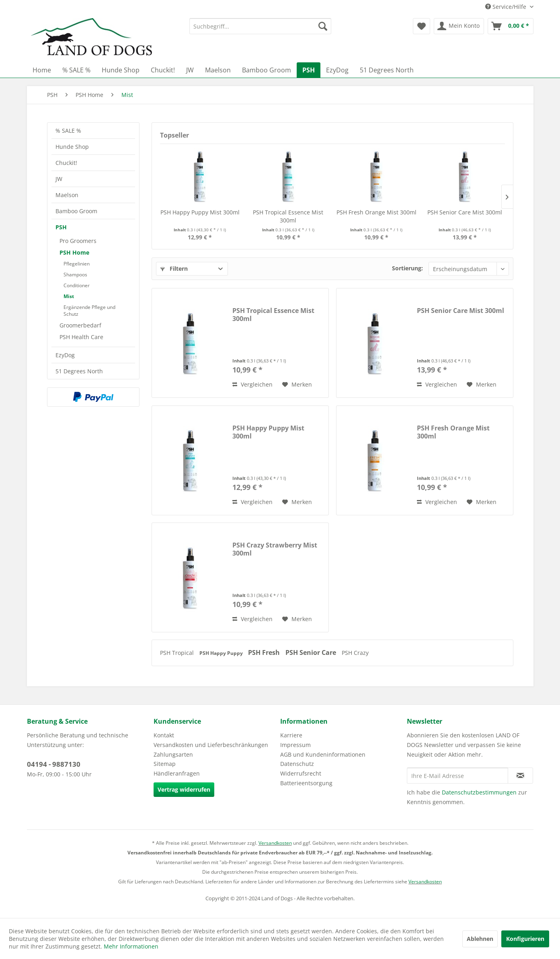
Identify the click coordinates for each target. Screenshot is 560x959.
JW (59, 179)
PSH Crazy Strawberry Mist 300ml (275, 549)
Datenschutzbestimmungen (479, 792)
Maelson (67, 195)
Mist (69, 296)
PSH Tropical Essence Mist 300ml (288, 216)
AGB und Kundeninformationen (323, 754)
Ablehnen (480, 939)
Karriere (291, 735)
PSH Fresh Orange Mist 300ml (376, 212)
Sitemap (165, 764)
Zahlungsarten (173, 754)
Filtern (174, 269)
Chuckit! (66, 163)
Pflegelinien (77, 264)
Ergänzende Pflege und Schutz (89, 311)
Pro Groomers (78, 241)
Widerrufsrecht (301, 773)
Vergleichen (252, 384)
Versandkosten (275, 843)
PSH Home (74, 252)
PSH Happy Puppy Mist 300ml (200, 212)
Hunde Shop (72, 147)
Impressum (295, 745)
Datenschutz (297, 764)
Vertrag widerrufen (184, 789)
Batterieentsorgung (306, 783)
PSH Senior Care (312, 652)
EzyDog (65, 355)
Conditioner (77, 285)
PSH (61, 227)
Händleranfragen (177, 773)
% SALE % (68, 131)
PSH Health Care (81, 337)
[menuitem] (260, 26)
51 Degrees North (79, 371)
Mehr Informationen (131, 946)
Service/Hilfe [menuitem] (507, 7)
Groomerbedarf (80, 325)
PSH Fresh (265, 652)
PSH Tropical (178, 653)
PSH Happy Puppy (222, 653)
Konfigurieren (525, 939)
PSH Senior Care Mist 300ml (465, 212)
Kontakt (164, 735)
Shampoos (75, 275)
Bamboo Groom (76, 211)
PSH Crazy (355, 653)
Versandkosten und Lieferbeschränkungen (211, 745)
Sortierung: (407, 268)
